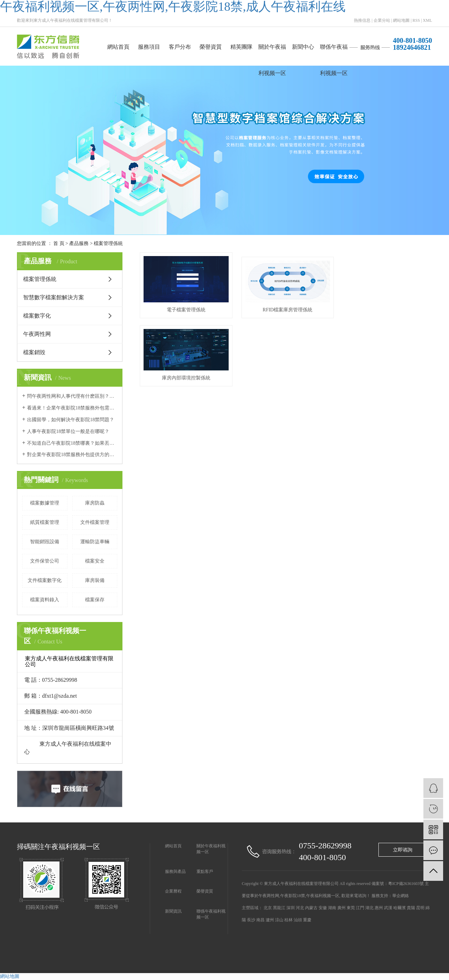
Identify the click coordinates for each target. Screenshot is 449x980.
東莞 (351, 908)
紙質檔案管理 (45, 522)
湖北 (369, 908)
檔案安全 (95, 561)
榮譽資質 (211, 47)
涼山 (279, 920)
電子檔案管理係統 (185, 309)
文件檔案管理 (95, 522)
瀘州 (270, 920)
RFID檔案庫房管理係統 (286, 309)
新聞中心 (303, 47)
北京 (268, 908)
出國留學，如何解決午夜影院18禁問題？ (71, 420)
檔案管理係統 (108, 243)
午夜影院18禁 (293, 896)
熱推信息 (362, 20)
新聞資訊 (173, 911)
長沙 (251, 920)
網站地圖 (401, 20)
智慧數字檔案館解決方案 (54, 297)
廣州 (341, 908)
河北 (300, 908)
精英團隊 (241, 47)
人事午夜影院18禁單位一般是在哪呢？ (68, 431)
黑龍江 (279, 908)
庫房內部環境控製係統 (386, 309)
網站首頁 (118, 47)
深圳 (291, 908)
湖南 (332, 908)
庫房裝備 (95, 580)
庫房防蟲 (95, 503)
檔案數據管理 (45, 503)
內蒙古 (311, 908)
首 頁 (59, 243)
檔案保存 (95, 600)
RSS (416, 20)
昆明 (420, 908)
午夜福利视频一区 (323, 896)
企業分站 (382, 20)
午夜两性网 (37, 334)
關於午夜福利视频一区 (272, 52)
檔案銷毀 (34, 352)
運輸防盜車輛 (95, 542)
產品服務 (79, 243)
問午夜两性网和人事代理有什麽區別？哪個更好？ (72, 396)
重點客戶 (205, 871)
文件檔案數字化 (45, 580)
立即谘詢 (403, 850)
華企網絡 (401, 896)
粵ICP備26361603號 (406, 884)
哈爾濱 (400, 908)
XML (427, 20)
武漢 (388, 908)
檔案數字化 (37, 316)
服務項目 (149, 47)
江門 (360, 908)
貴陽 (411, 908)
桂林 (288, 920)
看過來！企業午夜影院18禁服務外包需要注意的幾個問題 (72, 408)
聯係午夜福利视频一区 (334, 52)
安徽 (323, 908)
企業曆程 (173, 891)
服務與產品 (175, 871)
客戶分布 (180, 47)
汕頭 (298, 920)
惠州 (379, 908)
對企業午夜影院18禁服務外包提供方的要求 (72, 455)
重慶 (307, 920)
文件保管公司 (45, 561)
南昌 (260, 920)
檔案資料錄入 (45, 600)
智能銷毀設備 (45, 542)
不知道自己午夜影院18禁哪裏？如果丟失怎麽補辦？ (72, 443)
